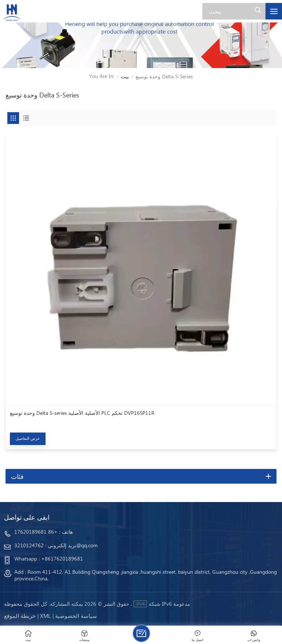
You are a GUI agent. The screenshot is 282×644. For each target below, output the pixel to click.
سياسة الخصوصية (76, 616)
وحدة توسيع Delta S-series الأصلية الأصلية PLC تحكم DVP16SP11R (82, 413)
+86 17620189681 (36, 532)
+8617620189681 (62, 558)
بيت (125, 76)
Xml (45, 616)
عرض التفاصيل (28, 438)
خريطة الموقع (20, 616)
